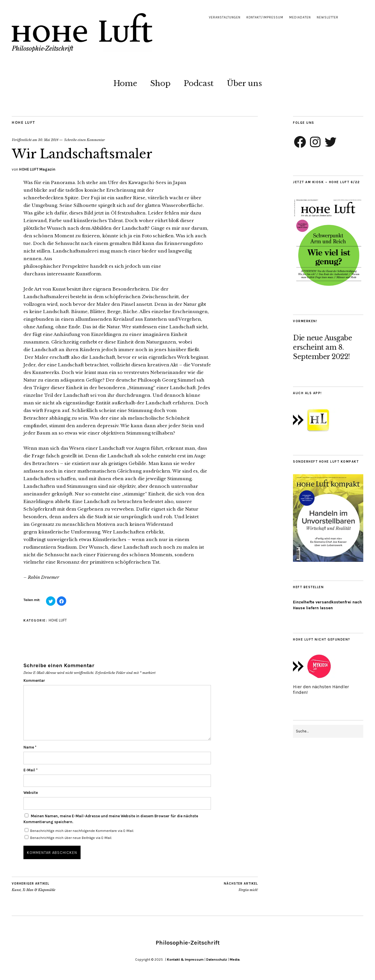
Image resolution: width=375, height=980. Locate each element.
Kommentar (34, 680)
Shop (160, 83)
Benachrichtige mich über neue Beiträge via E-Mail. (71, 838)
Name (30, 747)
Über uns (244, 83)
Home (125, 83)
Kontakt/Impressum (265, 17)
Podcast (199, 83)
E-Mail (30, 770)
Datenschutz (217, 960)
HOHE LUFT (23, 122)
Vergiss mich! (241, 887)
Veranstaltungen (225, 17)
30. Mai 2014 (48, 140)
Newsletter (328, 17)
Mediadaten (300, 17)
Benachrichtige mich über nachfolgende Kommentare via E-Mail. (82, 831)
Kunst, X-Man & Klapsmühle (34, 887)
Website (31, 793)
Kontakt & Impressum (185, 960)
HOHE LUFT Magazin (37, 169)
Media (235, 960)
